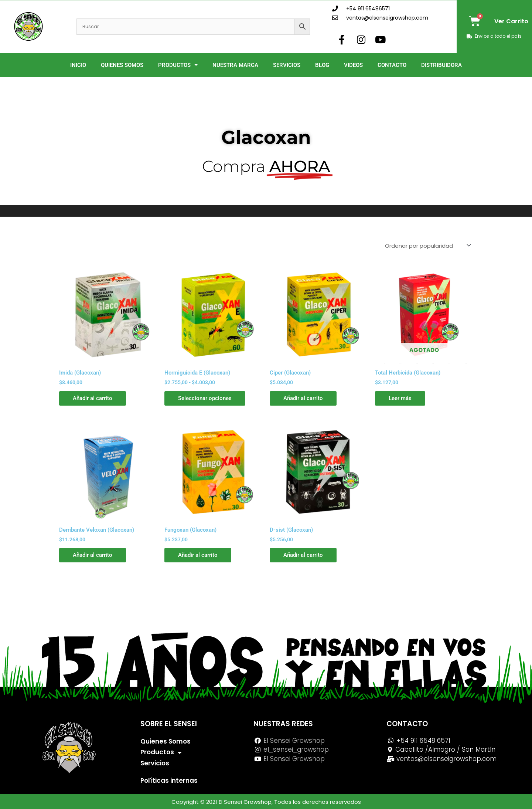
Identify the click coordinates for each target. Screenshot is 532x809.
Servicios (287, 65)
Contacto (392, 65)
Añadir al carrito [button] (94, 398)
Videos (353, 65)
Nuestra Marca (235, 65)
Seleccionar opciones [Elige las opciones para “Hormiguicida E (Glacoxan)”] (206, 398)
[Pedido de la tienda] (427, 246)
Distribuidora (441, 65)
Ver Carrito (511, 21)
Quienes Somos (122, 65)
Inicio (78, 65)
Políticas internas (169, 781)
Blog (322, 65)
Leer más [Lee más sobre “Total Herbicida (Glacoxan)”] (401, 398)
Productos (178, 65)
